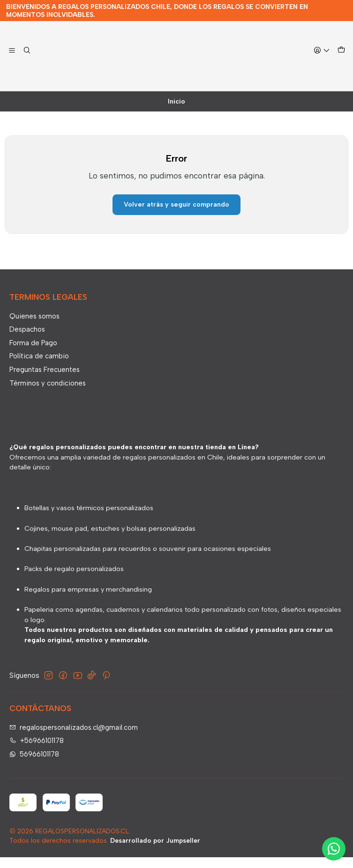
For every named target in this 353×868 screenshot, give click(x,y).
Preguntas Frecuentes (45, 380)
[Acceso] (322, 61)
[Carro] (341, 61)
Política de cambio (39, 367)
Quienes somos (34, 326)
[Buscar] (27, 61)
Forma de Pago (33, 353)
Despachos (27, 340)
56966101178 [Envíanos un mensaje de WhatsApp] (34, 765)
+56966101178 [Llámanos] (37, 751)
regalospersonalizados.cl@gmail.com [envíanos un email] (74, 738)
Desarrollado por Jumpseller (155, 851)
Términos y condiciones (48, 393)
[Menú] (12, 61)
